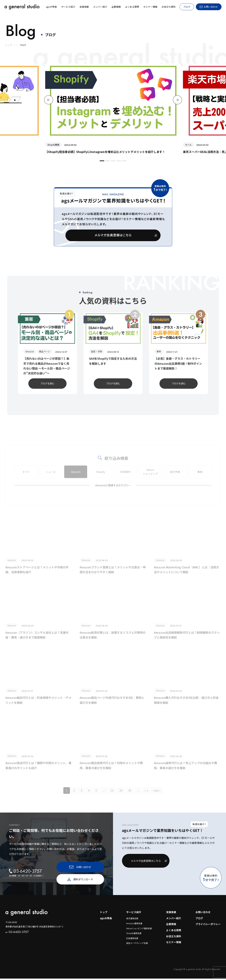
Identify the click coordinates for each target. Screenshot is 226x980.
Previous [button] (49, 100)
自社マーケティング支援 (137, 944)
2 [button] (107, 162)
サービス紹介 (134, 913)
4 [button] (118, 162)
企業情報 (171, 925)
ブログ (187, 7)
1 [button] (102, 162)
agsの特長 (106, 919)
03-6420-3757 (17, 933)
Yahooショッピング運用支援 (139, 930)
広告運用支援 (132, 940)
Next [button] (177, 100)
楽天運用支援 (132, 920)
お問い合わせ (203, 913)
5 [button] (124, 162)
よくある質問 (174, 932)
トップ (103, 913)
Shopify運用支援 (134, 935)
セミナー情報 (174, 944)
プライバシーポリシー (208, 925)
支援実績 (171, 913)
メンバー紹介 (174, 919)
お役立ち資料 (174, 938)
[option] (113, 109)
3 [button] (113, 162)
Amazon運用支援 (134, 925)
